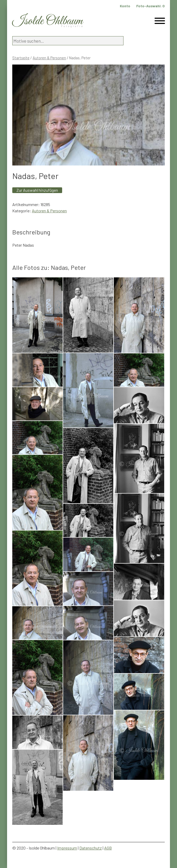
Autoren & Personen (49, 58)
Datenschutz (91, 848)
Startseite (21, 58)
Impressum (67, 848)
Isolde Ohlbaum (48, 21)
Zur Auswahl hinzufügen (37, 190)
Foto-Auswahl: (151, 6)
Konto (125, 6)
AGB (108, 848)
